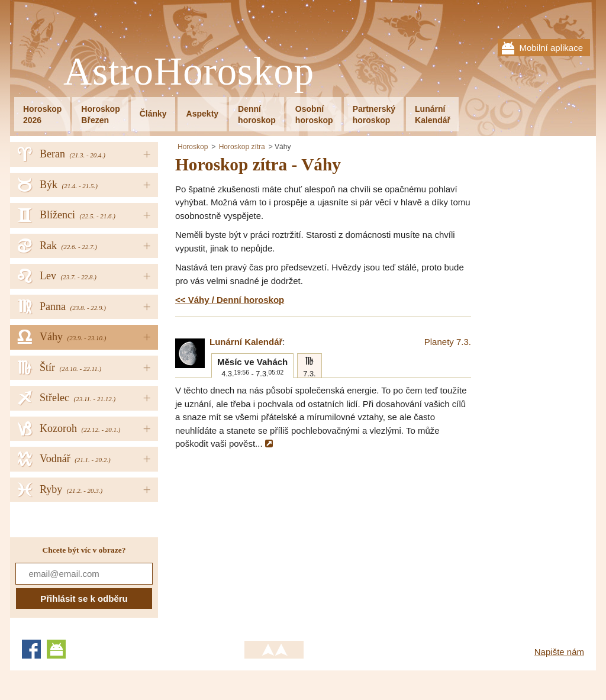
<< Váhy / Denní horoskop (230, 300)
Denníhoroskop (257, 114)
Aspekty (202, 114)
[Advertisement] (275, 540)
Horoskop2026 (42, 114)
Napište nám (559, 652)
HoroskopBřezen (100, 114)
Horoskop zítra (242, 147)
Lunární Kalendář (246, 342)
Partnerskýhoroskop (374, 114)
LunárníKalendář (433, 114)
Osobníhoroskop (314, 114)
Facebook (31, 649)
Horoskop (193, 147)
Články (153, 114)
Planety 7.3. (448, 342)
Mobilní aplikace (551, 48)
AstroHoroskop (189, 72)
